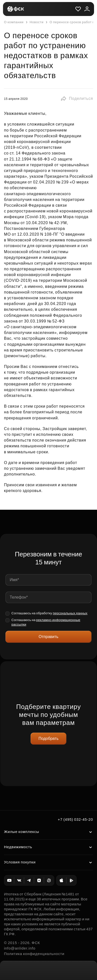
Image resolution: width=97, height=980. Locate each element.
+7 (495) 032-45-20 (75, 819)
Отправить (48, 637)
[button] (77, 99)
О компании (14, 22)
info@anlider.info (20, 948)
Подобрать (49, 738)
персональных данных (70, 613)
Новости (34, 22)
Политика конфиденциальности (34, 954)
